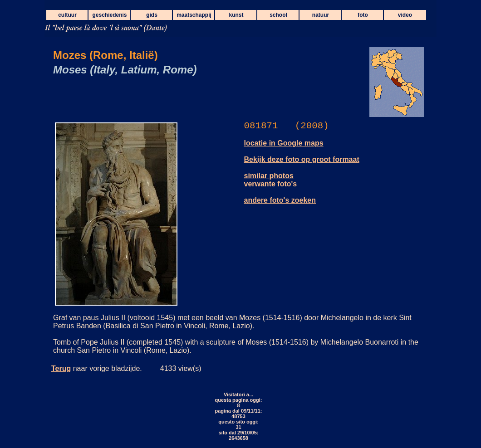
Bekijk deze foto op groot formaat (302, 159)
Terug (61, 368)
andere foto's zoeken (280, 200)
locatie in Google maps (284, 143)
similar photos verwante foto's (271, 180)
